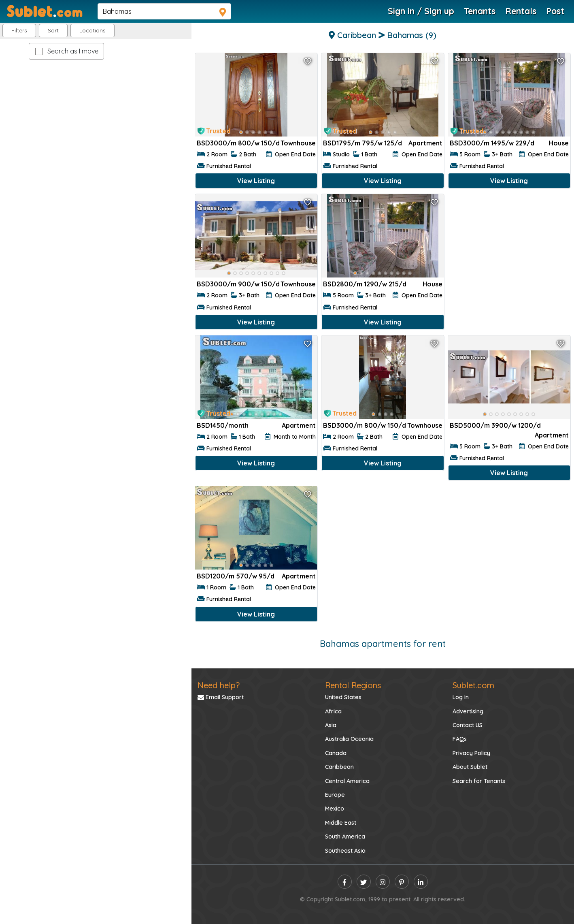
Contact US (468, 725)
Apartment (425, 143)
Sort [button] (53, 30)
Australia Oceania (349, 739)
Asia (331, 725)
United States (343, 697)
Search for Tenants (479, 781)
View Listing (256, 181)
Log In (461, 697)
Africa (333, 711)
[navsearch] (164, 11)
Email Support (221, 697)
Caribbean (339, 767)
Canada (336, 753)
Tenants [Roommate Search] (480, 11)
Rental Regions (353, 685)
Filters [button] (19, 30)
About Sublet (470, 767)
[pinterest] (402, 882)
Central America (347, 781)
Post (555, 11)
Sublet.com (473, 685)
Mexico (335, 809)
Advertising (468, 711)
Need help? (219, 685)
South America (345, 837)
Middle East (341, 823)
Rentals (521, 11)
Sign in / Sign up (421, 11)
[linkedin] (421, 882)
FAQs (460, 739)
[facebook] (345, 882)
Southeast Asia (345, 851)
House (559, 143)
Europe (335, 795)
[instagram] (383, 882)
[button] (92, 31)
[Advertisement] (509, 250)
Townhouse (298, 143)
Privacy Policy (471, 753)
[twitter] (364, 882)
